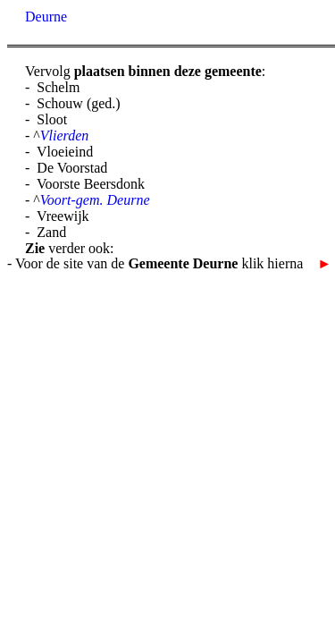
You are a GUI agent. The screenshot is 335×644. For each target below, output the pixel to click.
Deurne (46, 17)
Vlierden (65, 136)
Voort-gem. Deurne (95, 200)
